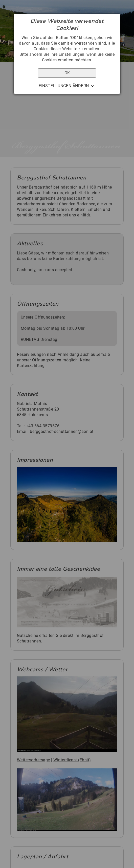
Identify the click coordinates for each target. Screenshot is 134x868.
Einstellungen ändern (64, 86)
